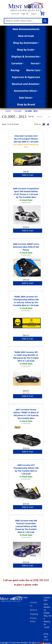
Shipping (34, 614)
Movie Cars (34, 70)
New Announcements (26, 29)
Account (15, 13)
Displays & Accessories (26, 56)
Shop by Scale (26, 50)
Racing (16, 70)
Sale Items (26, 98)
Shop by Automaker (26, 43)
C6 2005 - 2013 (31, 111)
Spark (26, 147)
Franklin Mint (26, 202)
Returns (33, 610)
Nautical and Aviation (26, 84)
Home (8, 111)
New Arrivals (26, 36)
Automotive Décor (26, 91)
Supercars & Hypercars (26, 77)
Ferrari (36, 63)
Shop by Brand (26, 104)
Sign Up (25, 13)
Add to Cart (28, 175)
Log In (34, 13)
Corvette (17, 63)
